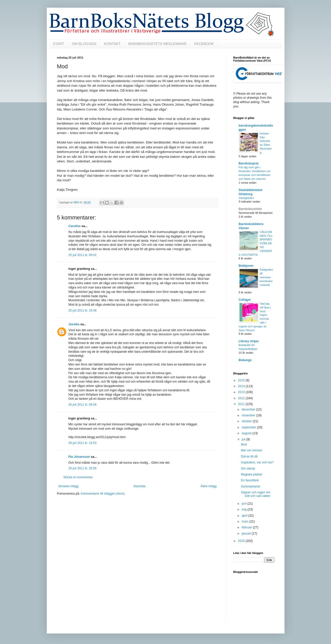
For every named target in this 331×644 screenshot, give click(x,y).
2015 (242, 380)
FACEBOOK (204, 44)
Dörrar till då (249, 457)
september (249, 427)
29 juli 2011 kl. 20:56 (83, 468)
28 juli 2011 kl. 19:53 (83, 443)
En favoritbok (250, 480)
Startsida (139, 486)
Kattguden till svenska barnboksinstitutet (267, 277)
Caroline (75, 226)
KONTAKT (112, 44)
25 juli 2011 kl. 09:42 (83, 255)
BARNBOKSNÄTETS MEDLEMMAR (157, 44)
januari (247, 534)
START (59, 44)
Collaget (245, 300)
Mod (244, 445)
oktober (247, 421)
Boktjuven (246, 266)
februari (247, 527)
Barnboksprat (249, 163)
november (249, 415)
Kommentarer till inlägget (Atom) (103, 494)
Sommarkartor (250, 486)
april (245, 516)
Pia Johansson (79, 457)
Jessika (74, 324)
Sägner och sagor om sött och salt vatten (255, 494)
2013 (242, 392)
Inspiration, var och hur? (257, 462)
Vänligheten (246, 198)
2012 (242, 398)
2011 (242, 404)
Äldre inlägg (208, 486)
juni (244, 504)
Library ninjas (249, 341)
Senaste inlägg (68, 486)
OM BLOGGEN (84, 44)
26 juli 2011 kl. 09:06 (83, 405)
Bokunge (245, 360)
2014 (242, 386)
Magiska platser (252, 474)
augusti (247, 433)
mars (245, 521)
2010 (242, 541)
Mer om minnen (251, 450)
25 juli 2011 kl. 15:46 (83, 310)
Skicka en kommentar (78, 477)
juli (244, 439)
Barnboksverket (250, 209)
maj (244, 509)
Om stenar (248, 469)
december (249, 409)
